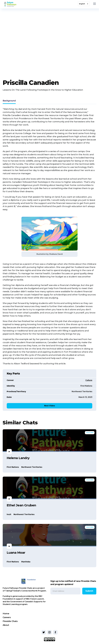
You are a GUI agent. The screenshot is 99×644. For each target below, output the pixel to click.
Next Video (50, 406)
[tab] (9, 101)
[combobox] (84, 4)
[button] (94, 4)
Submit (89, 591)
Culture (89, 380)
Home (6, 614)
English (82, 4)
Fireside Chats (10, 621)
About (6, 625)
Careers (7, 617)
